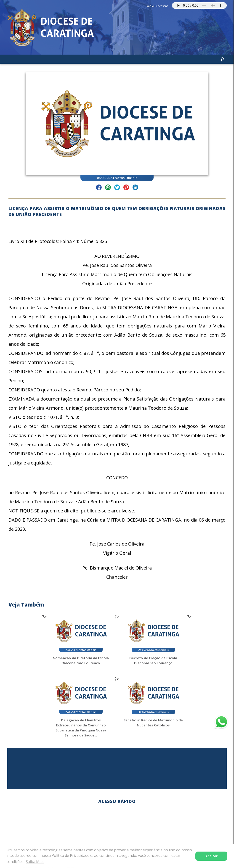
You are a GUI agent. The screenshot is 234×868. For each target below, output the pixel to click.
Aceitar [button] (211, 856)
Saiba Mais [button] (35, 862)
